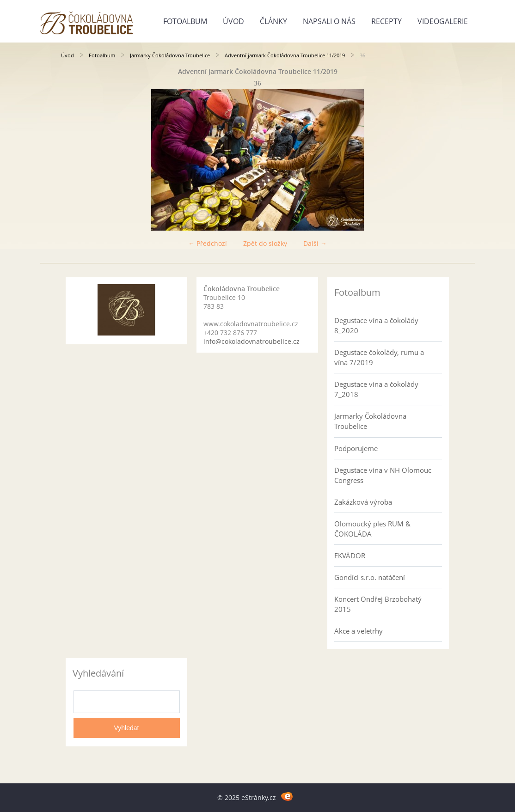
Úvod (233, 21)
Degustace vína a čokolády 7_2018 (376, 389)
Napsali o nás (329, 21)
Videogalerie (443, 21)
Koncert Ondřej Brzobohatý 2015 (378, 604)
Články (273, 21)
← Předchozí (208, 243)
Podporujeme (356, 448)
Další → (315, 243)
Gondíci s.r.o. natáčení (370, 577)
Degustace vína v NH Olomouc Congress (383, 475)
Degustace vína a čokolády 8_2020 (376, 325)
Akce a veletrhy (359, 631)
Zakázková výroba (363, 502)
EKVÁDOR (350, 556)
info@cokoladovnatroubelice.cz (251, 341)
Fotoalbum (185, 21)
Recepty (386, 21)
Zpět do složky (265, 243)
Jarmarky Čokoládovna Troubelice (170, 55)
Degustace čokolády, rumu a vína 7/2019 (379, 357)
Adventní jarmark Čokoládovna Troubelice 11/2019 (285, 55)
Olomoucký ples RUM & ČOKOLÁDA (372, 529)
